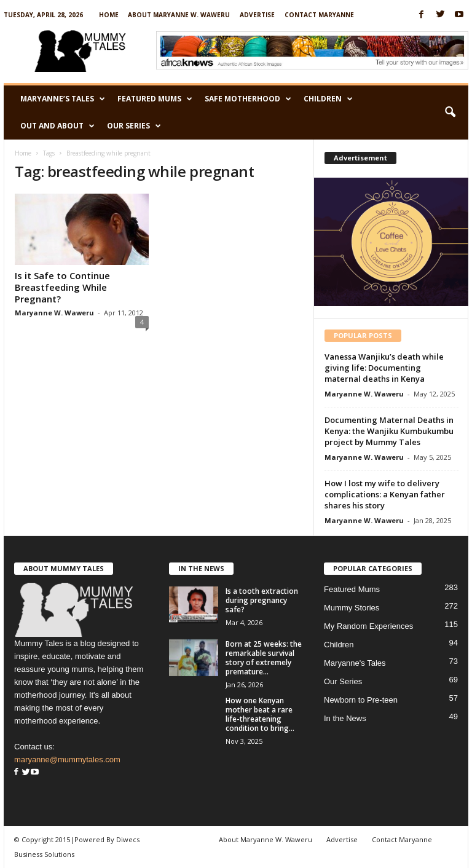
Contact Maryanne (319, 15)
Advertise (257, 15)
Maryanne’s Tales (63, 99)
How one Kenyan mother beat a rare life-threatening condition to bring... (260, 714)
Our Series (134, 126)
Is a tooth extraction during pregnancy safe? (262, 600)
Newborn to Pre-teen (361, 700)
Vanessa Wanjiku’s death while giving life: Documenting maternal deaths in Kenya (384, 368)
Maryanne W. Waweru (54, 313)
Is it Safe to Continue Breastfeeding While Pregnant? (62, 287)
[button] (450, 112)
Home (109, 15)
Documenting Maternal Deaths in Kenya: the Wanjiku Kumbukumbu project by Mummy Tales (389, 431)
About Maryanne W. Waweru (179, 15)
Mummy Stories (352, 608)
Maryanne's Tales (355, 663)
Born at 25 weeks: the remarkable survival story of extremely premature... (264, 658)
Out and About (57, 126)
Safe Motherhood (248, 99)
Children (328, 99)
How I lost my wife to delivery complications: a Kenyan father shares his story (385, 494)
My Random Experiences (368, 626)
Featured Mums (155, 99)
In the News (345, 718)
